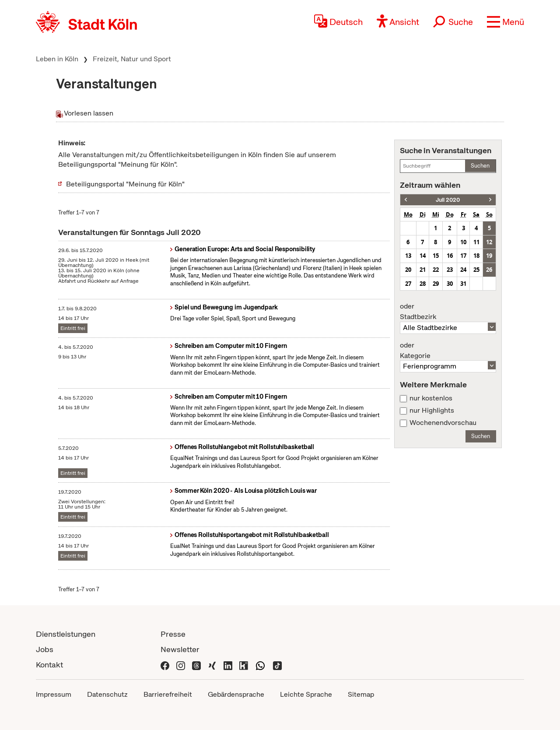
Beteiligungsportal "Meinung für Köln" (125, 184)
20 (408, 270)
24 (463, 270)
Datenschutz (107, 694)
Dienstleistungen (66, 634)
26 (489, 270)
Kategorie (448, 351)
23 (450, 270)
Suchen (480, 166)
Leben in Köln (57, 59)
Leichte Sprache (306, 694)
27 (408, 284)
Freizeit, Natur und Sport (132, 59)
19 (489, 256)
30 (450, 284)
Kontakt (49, 665)
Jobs (45, 649)
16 (450, 256)
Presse (173, 634)
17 (463, 256)
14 (423, 256)
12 (489, 242)
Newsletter (180, 649)
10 (463, 242)
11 (476, 242)
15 (436, 256)
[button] (506, 22)
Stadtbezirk (448, 312)
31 (463, 284)
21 (423, 270)
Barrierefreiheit (168, 694)
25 (476, 270)
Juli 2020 (448, 200)
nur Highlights (432, 411)
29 (436, 284)
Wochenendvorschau (443, 423)
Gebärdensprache (236, 694)
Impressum (54, 694)
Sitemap (361, 694)
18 (476, 256)
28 (423, 284)
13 (408, 256)
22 (436, 270)
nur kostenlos (431, 398)
